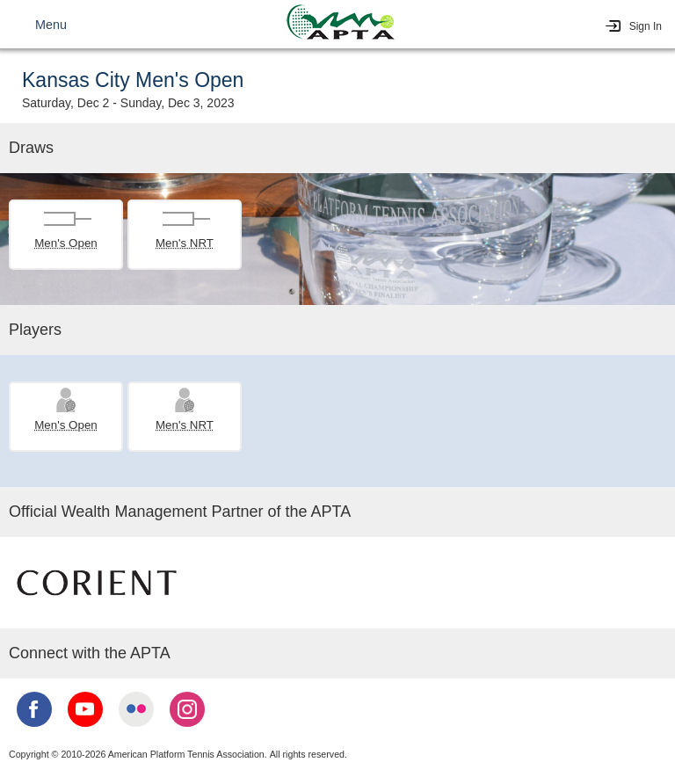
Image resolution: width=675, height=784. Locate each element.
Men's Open (65, 243)
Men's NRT (185, 243)
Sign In (646, 26)
